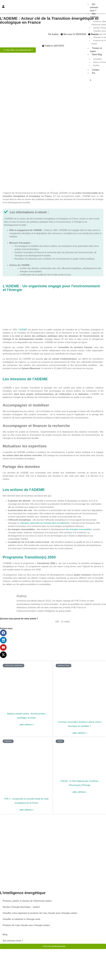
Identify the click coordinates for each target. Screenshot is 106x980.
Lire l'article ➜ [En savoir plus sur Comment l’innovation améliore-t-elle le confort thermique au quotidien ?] (79, 733)
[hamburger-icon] (100, 4)
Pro (94, 73)
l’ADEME (23, 330)
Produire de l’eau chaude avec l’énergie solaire (26, 925)
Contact (95, 70)
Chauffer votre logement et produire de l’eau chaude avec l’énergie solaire (40, 913)
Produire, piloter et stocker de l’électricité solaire (27, 901)
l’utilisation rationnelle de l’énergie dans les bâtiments (44, 523)
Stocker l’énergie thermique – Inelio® (21, 907)
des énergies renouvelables (79, 529)
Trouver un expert (96, 50)
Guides (96, 65)
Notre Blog (97, 54)
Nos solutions (94, 15)
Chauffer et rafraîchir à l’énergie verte (21, 919)
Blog (5, 935)
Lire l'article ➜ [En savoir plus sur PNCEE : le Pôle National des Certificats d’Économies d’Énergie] (79, 792)
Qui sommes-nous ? (94, 7)
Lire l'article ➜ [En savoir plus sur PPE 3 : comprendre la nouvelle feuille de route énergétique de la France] (26, 810)
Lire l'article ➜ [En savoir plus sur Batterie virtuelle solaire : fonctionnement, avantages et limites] (26, 725)
